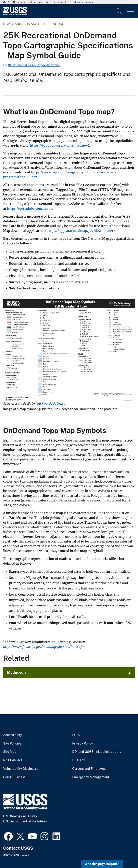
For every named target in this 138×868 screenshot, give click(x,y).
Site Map (10, 752)
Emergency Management (91, 777)
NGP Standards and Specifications (34, 24)
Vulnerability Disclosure (21, 769)
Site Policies (12, 744)
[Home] (15, 14)
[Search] (119, 11)
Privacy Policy (83, 744)
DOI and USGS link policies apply (97, 752)
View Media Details (53, 404)
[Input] (97, 11)
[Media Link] (69, 351)
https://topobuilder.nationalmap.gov (59, 145)
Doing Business (14, 777)
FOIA (76, 735)
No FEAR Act (13, 760)
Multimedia (17, 672)
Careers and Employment (91, 769)
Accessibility (13, 735)
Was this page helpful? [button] (102, 864)
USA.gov (79, 760)
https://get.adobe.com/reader (30, 209)
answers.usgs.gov (16, 854)
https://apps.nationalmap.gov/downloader (80, 231)
